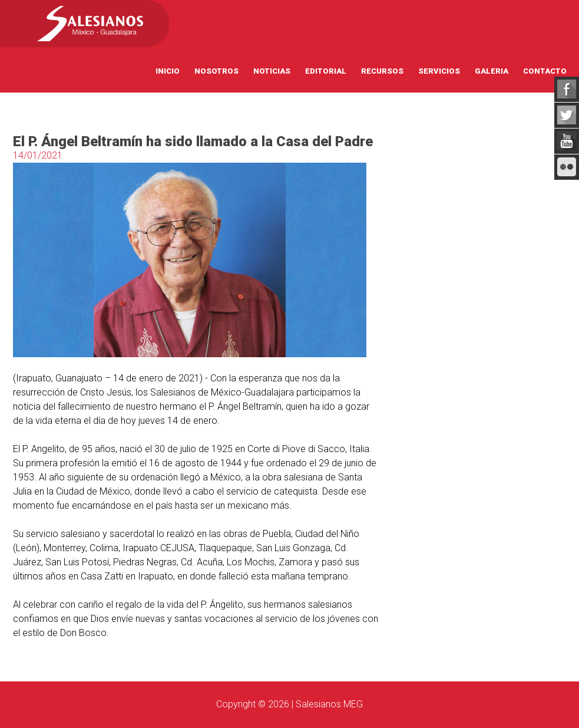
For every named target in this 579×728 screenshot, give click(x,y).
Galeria (492, 71)
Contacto (545, 71)
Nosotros (216, 71)
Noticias (272, 71)
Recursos (382, 71)
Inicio (168, 71)
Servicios (439, 71)
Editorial (326, 71)
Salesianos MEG (329, 704)
